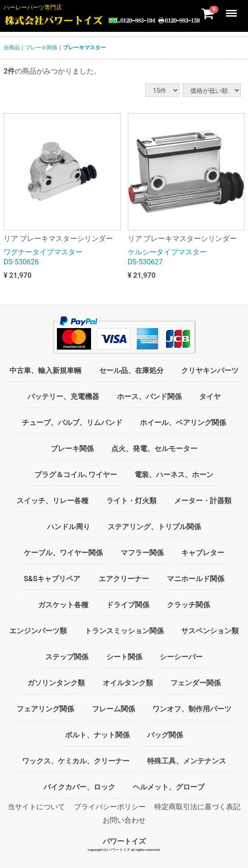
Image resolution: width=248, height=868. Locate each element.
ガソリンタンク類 (56, 683)
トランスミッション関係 (124, 631)
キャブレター (203, 553)
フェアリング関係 (45, 709)
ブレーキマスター (84, 48)
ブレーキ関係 (41, 48)
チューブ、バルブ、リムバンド (72, 423)
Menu (232, 9)
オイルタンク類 (128, 683)
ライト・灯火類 (131, 501)
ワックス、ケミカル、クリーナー (76, 761)
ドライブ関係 (128, 605)
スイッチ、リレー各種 (52, 501)
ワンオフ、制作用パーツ (192, 709)
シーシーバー (181, 657)
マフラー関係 (142, 553)
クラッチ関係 (188, 605)
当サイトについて (36, 807)
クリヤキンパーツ (210, 370)
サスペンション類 (210, 631)
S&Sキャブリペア (52, 579)
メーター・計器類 (203, 501)
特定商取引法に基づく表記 (197, 807)
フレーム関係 (113, 709)
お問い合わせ (124, 820)
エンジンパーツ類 (38, 631)
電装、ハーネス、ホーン (174, 475)
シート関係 (124, 657)
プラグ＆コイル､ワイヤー (76, 475)
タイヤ (210, 397)
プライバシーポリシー (110, 807)
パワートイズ (124, 841)
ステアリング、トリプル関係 (154, 527)
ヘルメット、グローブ (169, 787)
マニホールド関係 (196, 579)
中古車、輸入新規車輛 (45, 370)
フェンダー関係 (196, 683)
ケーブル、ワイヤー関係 (63, 553)
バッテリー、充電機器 (63, 397)
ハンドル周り (69, 527)
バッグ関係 (165, 735)
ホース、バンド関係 (149, 397)
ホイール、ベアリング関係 (183, 423)
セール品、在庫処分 (131, 370)
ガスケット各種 (63, 605)
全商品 (12, 48)
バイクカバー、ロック (79, 787)
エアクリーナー (124, 579)
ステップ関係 (67, 657)
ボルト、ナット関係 (97, 735)
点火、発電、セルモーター (154, 449)
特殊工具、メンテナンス (187, 761)
